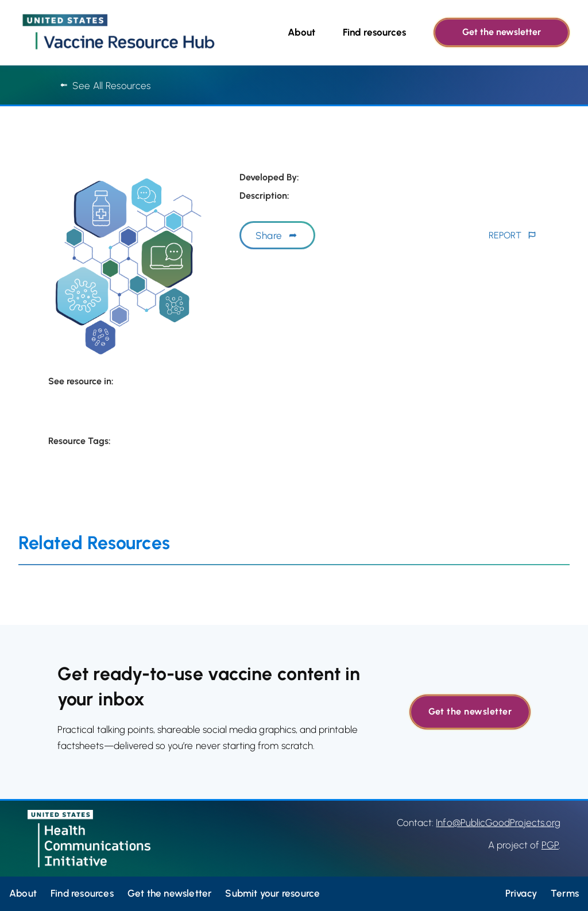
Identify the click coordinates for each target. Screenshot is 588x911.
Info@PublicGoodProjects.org (498, 823)
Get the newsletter (502, 32)
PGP (550, 845)
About (301, 32)
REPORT (505, 235)
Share (269, 236)
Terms (565, 893)
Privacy (521, 893)
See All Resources (105, 86)
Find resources (374, 32)
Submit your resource (272, 893)
